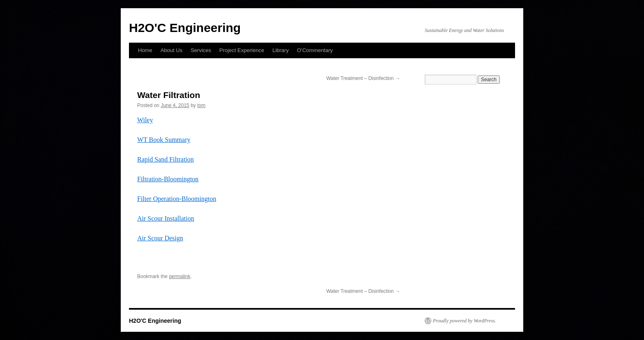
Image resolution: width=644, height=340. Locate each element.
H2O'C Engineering (185, 28)
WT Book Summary (164, 140)
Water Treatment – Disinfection (363, 78)
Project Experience (242, 50)
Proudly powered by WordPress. (465, 321)
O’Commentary (315, 50)
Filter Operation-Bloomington (177, 199)
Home (145, 50)
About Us (171, 50)
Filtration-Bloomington (168, 179)
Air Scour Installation (166, 218)
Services (201, 50)
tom (201, 105)
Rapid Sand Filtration (166, 159)
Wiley (145, 120)
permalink (179, 276)
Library (281, 50)
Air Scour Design (160, 238)
